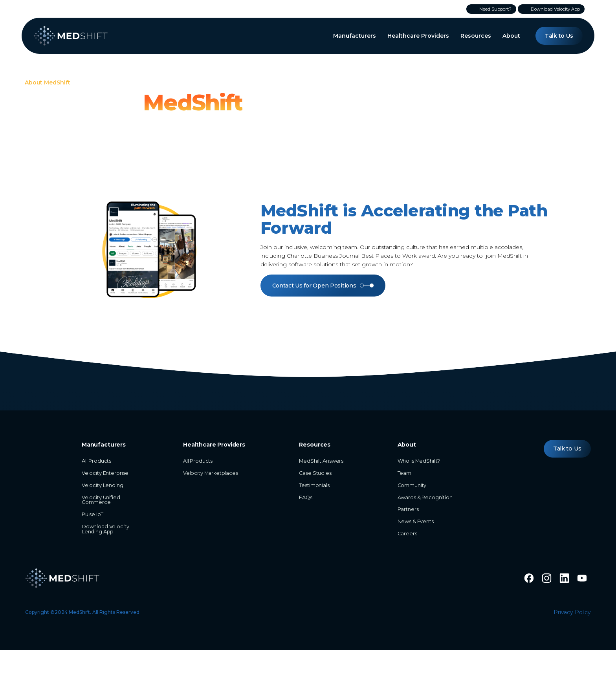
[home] (71, 36)
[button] (355, 36)
